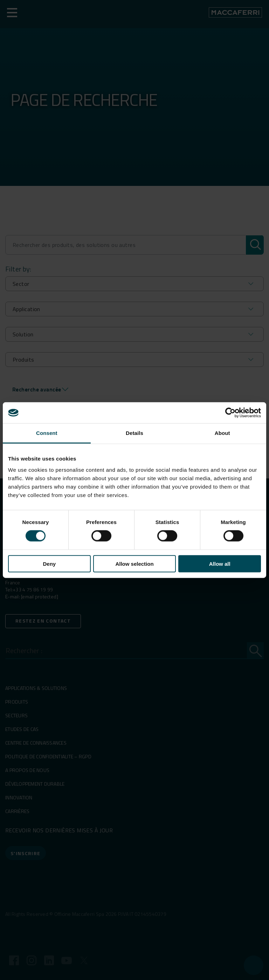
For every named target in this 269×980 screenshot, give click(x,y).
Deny (49, 563)
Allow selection (134, 563)
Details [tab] (134, 433)
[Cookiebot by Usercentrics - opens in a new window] (230, 413)
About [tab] (222, 433)
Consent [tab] (47, 433)
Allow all (220, 563)
